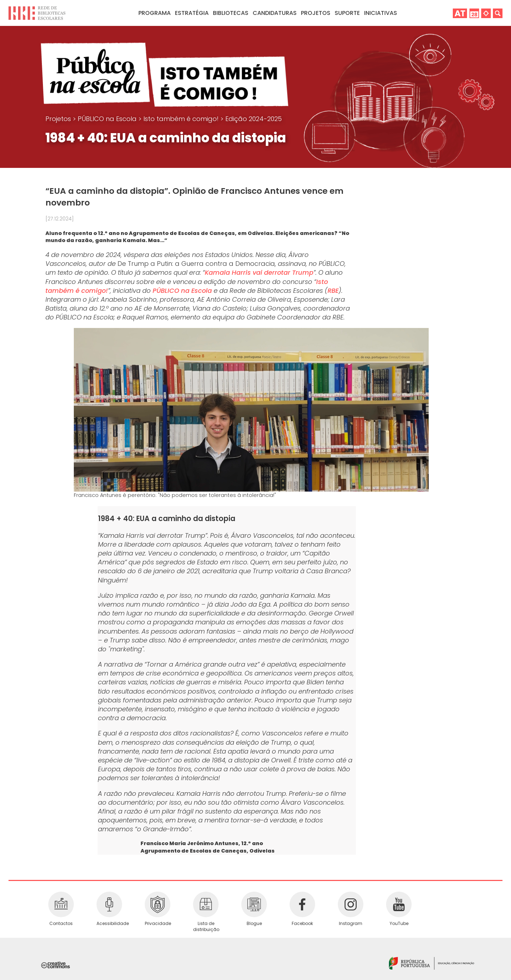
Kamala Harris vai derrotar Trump (259, 272)
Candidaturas (275, 13)
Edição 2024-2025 (254, 119)
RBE (333, 291)
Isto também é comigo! (182, 119)
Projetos (316, 13)
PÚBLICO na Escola (108, 119)
